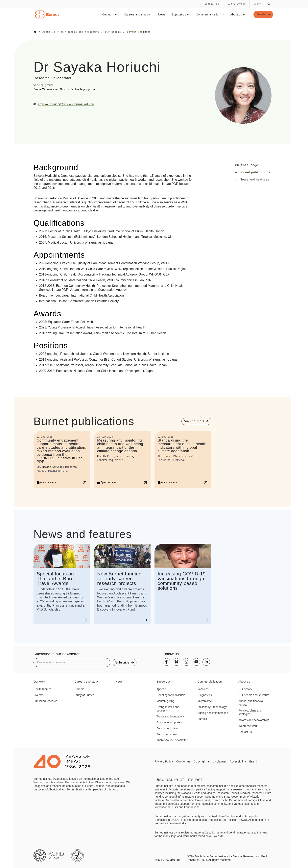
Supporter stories (167, 734)
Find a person (236, 4)
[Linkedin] (206, 662)
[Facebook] (167, 662)
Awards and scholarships (254, 720)
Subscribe (125, 662)
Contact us (212, 4)
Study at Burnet (84, 695)
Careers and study (137, 14)
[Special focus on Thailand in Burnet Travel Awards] (62, 584)
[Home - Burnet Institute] (47, 14)
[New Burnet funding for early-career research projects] (122, 584)
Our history (245, 689)
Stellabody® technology (212, 707)
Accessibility (238, 761)
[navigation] (154, 11)
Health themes (42, 689)
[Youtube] (196, 662)
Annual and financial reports (251, 703)
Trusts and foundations (171, 716)
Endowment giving (168, 728)
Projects (39, 695)
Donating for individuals (171, 695)
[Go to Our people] (113, 32)
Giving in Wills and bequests (168, 709)
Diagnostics (205, 695)
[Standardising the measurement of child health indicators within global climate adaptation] (183, 459)
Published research (45, 701)
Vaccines (203, 689)
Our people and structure (254, 695)
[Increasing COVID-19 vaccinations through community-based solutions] (183, 584)
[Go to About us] (49, 32)
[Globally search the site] (261, 4)
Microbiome (205, 701)
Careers (80, 689)
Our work (109, 14)
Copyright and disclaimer (210, 761)
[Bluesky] (177, 662)
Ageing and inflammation (213, 713)
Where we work (248, 726)
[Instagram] (186, 662)
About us (237, 14)
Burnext (202, 719)
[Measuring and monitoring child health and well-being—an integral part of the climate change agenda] (122, 459)
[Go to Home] (35, 32)
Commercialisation (209, 14)
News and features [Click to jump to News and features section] (254, 179)
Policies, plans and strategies (250, 712)
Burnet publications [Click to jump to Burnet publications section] (255, 172)
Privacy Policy (164, 761)
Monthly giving (165, 701)
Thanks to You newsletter (172, 740)
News (161, 14)
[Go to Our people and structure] (80, 32)
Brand (253, 761)
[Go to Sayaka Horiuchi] (139, 32)
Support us (180, 14)
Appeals (162, 689)
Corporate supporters (170, 722)
